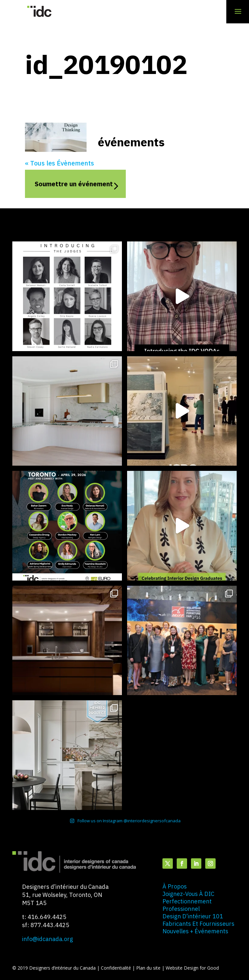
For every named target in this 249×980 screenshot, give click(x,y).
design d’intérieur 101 (193, 916)
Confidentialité (117, 968)
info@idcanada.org (47, 939)
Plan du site (149, 968)
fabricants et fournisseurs (198, 924)
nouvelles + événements (195, 931)
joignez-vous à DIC (188, 894)
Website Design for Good (192, 968)
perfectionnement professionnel (187, 905)
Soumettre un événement (74, 184)
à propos (175, 886)
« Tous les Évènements (59, 163)
